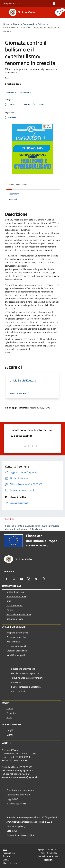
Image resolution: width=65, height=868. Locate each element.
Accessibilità (9, 853)
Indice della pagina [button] (18, 185)
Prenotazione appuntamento (20, 790)
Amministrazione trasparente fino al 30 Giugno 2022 (32, 817)
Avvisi (9, 718)
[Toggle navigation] (6, 12)
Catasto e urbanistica (17, 651)
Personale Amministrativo (19, 614)
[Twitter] (14, 579)
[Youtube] (21, 579)
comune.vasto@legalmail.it (20, 770)
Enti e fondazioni (14, 605)
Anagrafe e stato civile (17, 633)
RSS (5, 849)
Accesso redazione (52, 858)
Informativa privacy (16, 826)
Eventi (10, 735)
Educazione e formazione (23, 669)
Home (6, 24)
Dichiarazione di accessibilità (20, 835)
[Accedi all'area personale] (54, 4)
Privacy (6, 856)
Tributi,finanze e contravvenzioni (27, 678)
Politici (10, 610)
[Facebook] (7, 579)
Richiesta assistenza (16, 804)
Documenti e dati (15, 619)
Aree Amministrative (16, 596)
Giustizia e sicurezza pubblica (25, 673)
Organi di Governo (15, 592)
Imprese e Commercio (17, 646)
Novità (16, 24)
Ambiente (16, 682)
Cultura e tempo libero (17, 637)
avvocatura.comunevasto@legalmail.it (20, 777)
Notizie (10, 709)
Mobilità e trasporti (16, 655)
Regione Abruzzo (12, 3)
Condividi (12, 93)
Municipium (44, 856)
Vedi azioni (26, 93)
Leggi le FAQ (12, 799)
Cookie (6, 860)
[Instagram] (29, 579)
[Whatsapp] (43, 579)
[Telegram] (36, 579)
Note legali (12, 831)
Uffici (9, 601)
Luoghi (10, 730)
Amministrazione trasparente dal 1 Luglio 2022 (29, 822)
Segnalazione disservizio (18, 795)
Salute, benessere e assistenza (26, 687)
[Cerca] (59, 12)
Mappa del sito (10, 863)
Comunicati (28, 24)
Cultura (41, 24)
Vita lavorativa (13, 642)
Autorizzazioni (18, 691)
